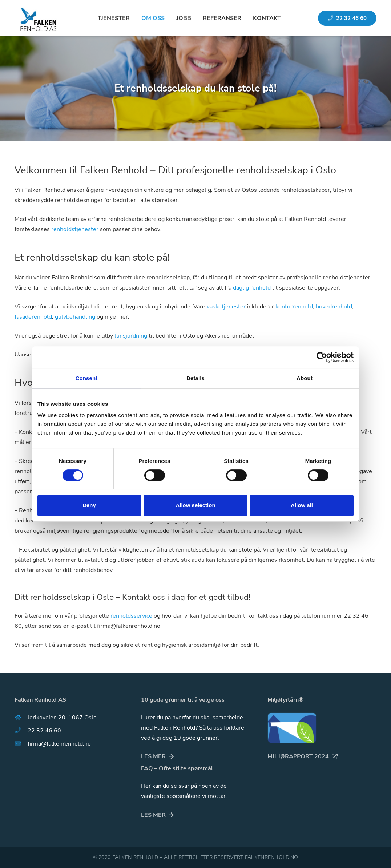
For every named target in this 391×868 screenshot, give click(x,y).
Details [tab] (195, 378)
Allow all (302, 505)
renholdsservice (131, 616)
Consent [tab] (87, 378)
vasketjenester (226, 307)
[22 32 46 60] (21, 731)
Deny (89, 505)
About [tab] (305, 378)
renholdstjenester (75, 229)
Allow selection (195, 505)
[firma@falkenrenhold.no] (21, 744)
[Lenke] (38, 18)
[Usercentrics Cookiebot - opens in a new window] (322, 357)
